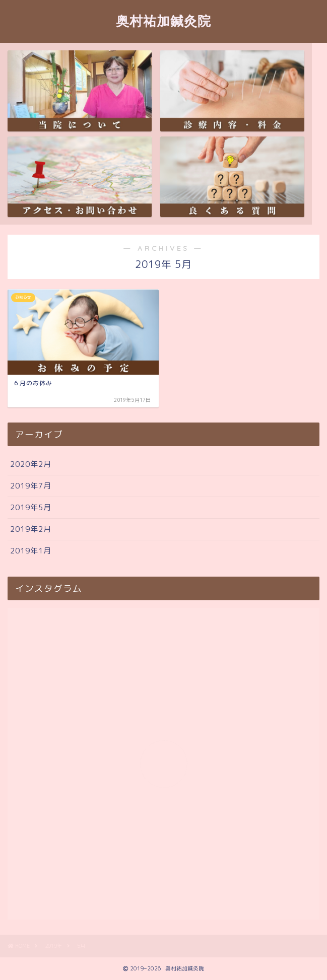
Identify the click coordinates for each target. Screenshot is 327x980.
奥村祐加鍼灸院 (163, 21)
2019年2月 (31, 529)
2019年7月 (31, 486)
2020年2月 (31, 464)
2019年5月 (31, 507)
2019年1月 (31, 551)
